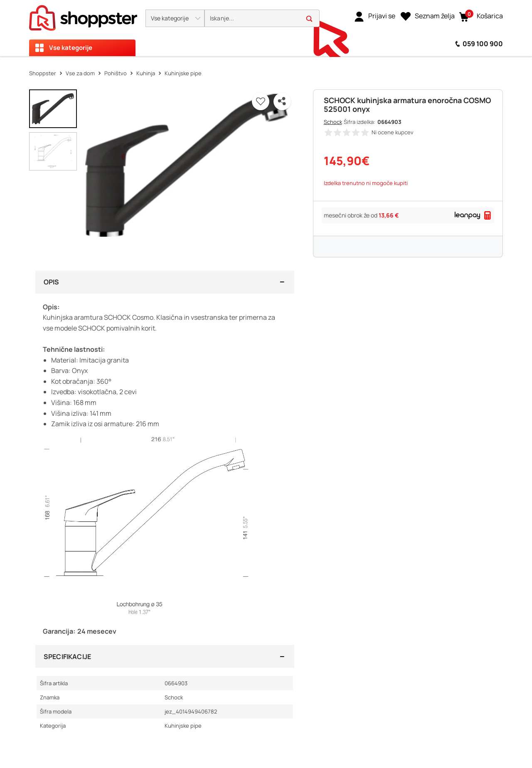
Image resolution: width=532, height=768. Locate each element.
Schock (333, 122)
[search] (262, 19)
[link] (375, 16)
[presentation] (266, 28)
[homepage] (83, 15)
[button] (175, 18)
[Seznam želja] (428, 16)
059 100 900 (483, 44)
